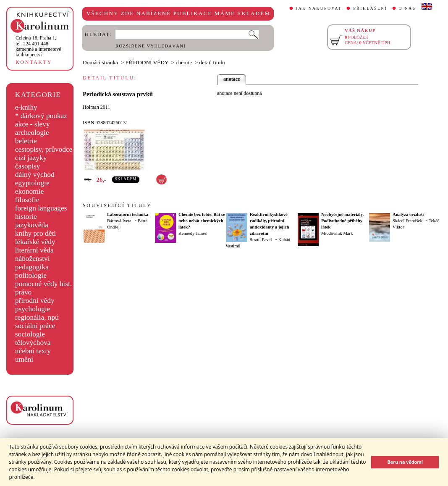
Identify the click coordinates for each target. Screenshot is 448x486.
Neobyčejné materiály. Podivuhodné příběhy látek (342, 221)
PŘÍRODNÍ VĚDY (147, 62)
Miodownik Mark (337, 233)
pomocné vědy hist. (43, 284)
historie (26, 217)
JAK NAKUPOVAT (319, 8)
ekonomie (29, 191)
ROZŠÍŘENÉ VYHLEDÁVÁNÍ (151, 46)
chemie (184, 62)
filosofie (27, 200)
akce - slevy (33, 124)
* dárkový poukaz (41, 116)
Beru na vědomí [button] (405, 462)
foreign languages (41, 208)
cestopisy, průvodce (44, 149)
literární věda (34, 250)
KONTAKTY (34, 62)
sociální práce (35, 326)
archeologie (32, 133)
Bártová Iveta (119, 221)
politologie (31, 275)
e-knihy (26, 107)
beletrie (26, 141)
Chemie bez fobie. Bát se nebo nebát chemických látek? (202, 221)
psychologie (33, 309)
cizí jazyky (31, 158)
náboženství (33, 259)
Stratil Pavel (261, 240)
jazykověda (32, 225)
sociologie (30, 334)
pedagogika (32, 267)
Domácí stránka (100, 62)
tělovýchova (33, 343)
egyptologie (32, 183)
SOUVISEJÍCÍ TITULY (117, 205)
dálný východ (35, 175)
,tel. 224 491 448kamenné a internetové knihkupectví (38, 46)
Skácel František (407, 221)
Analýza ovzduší (408, 214)
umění (24, 359)
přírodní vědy (35, 301)
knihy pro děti (35, 233)
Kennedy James (193, 233)
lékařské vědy (35, 242)
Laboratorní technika (128, 214)
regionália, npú (37, 317)
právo (23, 292)
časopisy (28, 166)
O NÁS (407, 8)
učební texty (33, 351)
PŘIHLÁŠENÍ (370, 8)
